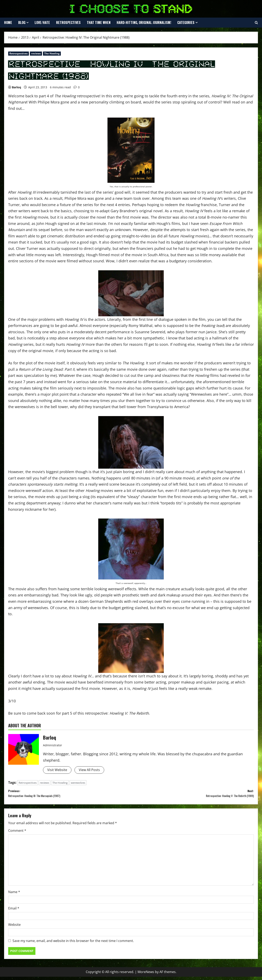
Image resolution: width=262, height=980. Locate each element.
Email (14, 912)
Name (14, 895)
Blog (22, 22)
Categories (186, 22)
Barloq (16, 87)
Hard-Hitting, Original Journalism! (144, 22)
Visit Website (58, 770)
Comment (17, 834)
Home (8, 22)
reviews (36, 53)
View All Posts (93, 770)
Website (14, 928)
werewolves (78, 783)
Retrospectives (68, 22)
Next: (192, 795)
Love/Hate (42, 22)
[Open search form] (256, 23)
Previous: (70, 795)
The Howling (52, 53)
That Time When (99, 22)
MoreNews (146, 975)
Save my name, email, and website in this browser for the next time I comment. (73, 944)
